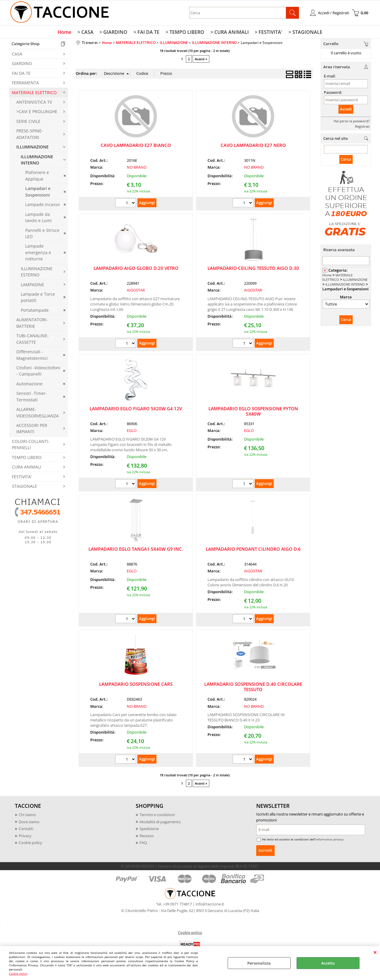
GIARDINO (22, 64)
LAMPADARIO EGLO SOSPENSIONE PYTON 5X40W (253, 411)
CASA (17, 54)
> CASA (86, 32)
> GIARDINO (114, 32)
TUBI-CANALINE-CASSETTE (33, 339)
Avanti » (201, 60)
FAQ (143, 843)
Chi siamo (27, 815)
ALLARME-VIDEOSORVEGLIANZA (38, 413)
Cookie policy (18, 973)
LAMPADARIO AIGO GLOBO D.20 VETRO (136, 268)
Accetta (328, 963)
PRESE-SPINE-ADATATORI (30, 134)
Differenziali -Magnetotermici (32, 355)
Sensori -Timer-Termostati (32, 397)
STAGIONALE (24, 487)
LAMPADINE (33, 285)
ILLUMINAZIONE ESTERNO (37, 272)
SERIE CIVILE (28, 122)
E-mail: (330, 77)
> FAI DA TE (147, 32)
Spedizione (149, 829)
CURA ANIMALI (26, 467)
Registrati (362, 127)
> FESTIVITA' (268, 32)
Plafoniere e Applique (37, 176)
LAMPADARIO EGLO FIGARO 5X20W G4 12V (136, 409)
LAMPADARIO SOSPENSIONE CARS (136, 685)
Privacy (25, 836)
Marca (346, 297)
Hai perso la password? (352, 121)
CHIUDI (375, 952)
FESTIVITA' (22, 477)
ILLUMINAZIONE (33, 147)
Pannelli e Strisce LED (42, 234)
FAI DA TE (21, 73)
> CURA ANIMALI (229, 32)
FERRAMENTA (25, 83)
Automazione (29, 384)
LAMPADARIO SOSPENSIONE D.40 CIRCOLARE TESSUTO (253, 687)
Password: (333, 93)
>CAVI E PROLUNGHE (37, 112)
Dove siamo (29, 822)
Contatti (26, 829)
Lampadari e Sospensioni (38, 192)
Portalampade (35, 310)
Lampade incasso (42, 205)
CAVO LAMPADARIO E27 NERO (253, 145)
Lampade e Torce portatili (38, 297)
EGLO (132, 431)
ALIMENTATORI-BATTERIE (32, 323)
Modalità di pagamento (160, 822)
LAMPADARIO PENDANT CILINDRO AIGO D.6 (253, 550)
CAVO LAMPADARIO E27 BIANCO (136, 145)
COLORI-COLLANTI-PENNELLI (31, 445)
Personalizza (259, 963)
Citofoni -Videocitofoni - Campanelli (38, 371)
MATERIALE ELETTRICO (34, 93)
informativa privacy (330, 840)
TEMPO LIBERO (27, 458)
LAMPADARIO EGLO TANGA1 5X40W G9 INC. (136, 550)
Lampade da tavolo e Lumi (38, 218)
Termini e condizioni (157, 815)
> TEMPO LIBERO (185, 32)
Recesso (147, 836)
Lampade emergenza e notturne (38, 253)
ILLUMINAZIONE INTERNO (37, 160)
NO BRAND (137, 168)
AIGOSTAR (136, 291)
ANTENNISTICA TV (34, 102)
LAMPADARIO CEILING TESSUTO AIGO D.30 (253, 268)
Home (65, 32)
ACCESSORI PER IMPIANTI (32, 429)
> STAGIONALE (305, 32)
